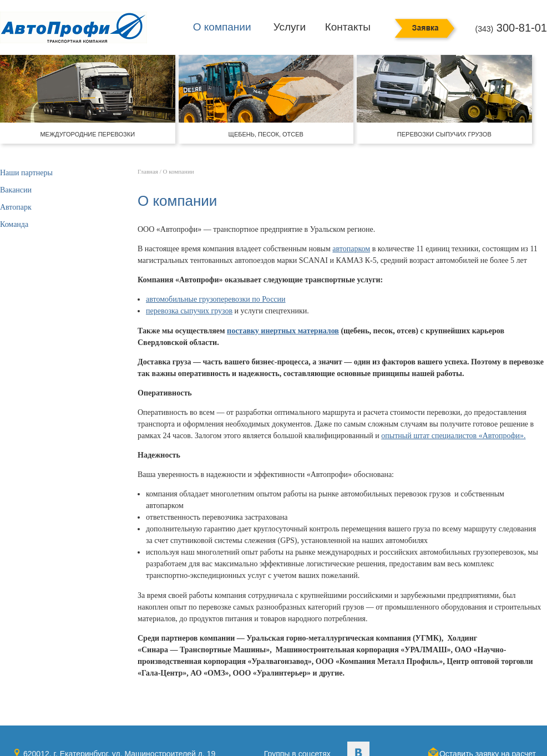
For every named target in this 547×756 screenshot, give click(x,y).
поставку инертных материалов (283, 331)
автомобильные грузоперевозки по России (216, 299)
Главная (148, 171)
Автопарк (16, 207)
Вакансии (16, 190)
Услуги (290, 27)
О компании (222, 27)
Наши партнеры (26, 173)
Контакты (348, 27)
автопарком (351, 249)
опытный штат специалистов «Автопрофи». (453, 436)
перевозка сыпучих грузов (189, 311)
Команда (14, 224)
